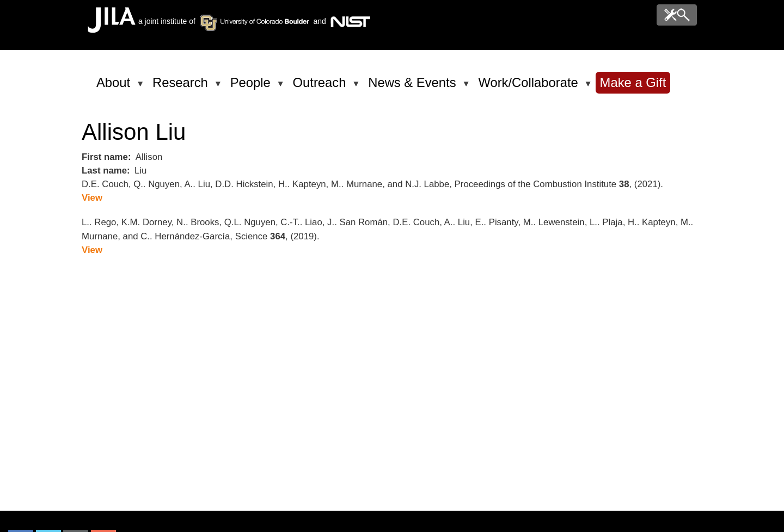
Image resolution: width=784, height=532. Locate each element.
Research (182, 87)
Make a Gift (633, 82)
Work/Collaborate (530, 87)
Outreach (321, 87)
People (252, 87)
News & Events (414, 87)
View (92, 198)
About (115, 87)
